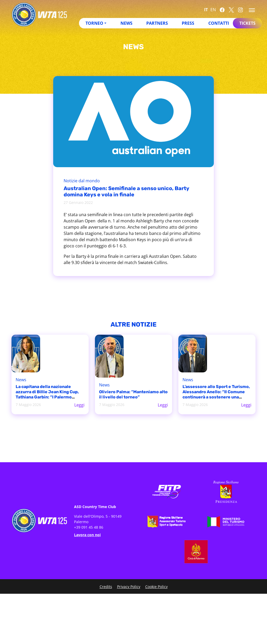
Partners (157, 23)
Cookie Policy (156, 587)
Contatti (219, 23)
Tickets (247, 23)
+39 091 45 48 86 (89, 527)
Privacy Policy (129, 587)
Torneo (94, 23)
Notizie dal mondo (82, 181)
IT (206, 10)
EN (213, 10)
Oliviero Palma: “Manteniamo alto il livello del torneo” (133, 394)
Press (188, 23)
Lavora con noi (87, 535)
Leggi (79, 405)
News (126, 23)
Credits (106, 587)
